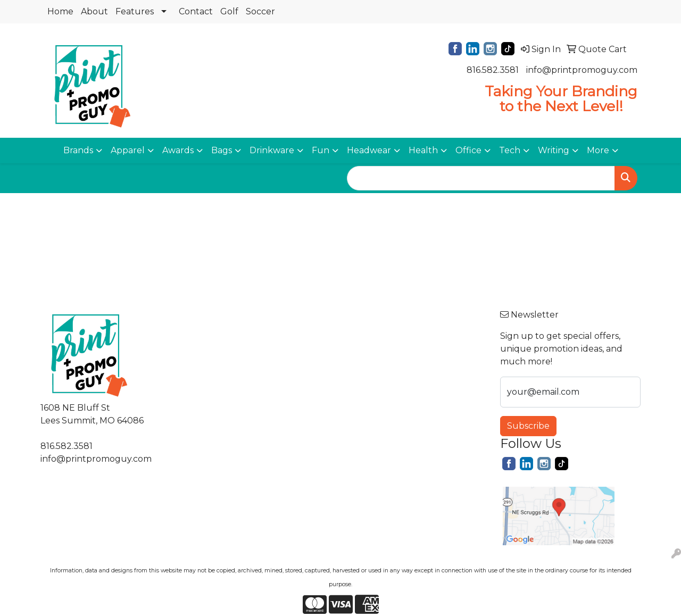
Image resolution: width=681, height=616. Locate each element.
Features (135, 11)
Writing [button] (554, 150)
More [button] (598, 150)
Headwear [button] (369, 150)
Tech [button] (510, 150)
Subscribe (528, 426)
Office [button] (468, 150)
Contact (196, 11)
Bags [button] (222, 150)
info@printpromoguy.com (582, 70)
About (94, 11)
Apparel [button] (128, 150)
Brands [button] (78, 150)
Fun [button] (321, 150)
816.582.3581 (493, 70)
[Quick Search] (481, 178)
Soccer (260, 11)
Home (60, 11)
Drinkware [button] (272, 150)
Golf (229, 11)
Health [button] (423, 150)
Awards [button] (178, 150)
